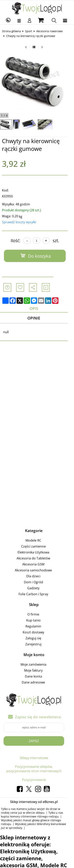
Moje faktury (37, 671)
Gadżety (37, 588)
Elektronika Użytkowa (36, 552)
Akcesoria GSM (37, 564)
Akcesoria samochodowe (37, 570)
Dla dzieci (37, 576)
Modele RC (37, 541)
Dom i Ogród (36, 582)
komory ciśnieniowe (15, 817)
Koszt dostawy (36, 632)
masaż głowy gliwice (25, 821)
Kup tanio (36, 620)
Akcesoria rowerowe (51, 31)
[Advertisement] (37, 398)
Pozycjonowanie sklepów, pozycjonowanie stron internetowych (37, 769)
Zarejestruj (37, 644)
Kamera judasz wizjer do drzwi (38, 809)
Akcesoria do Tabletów (37, 558)
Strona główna (13, 31)
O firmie (37, 615)
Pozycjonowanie (37, 780)
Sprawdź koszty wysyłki (20, 222)
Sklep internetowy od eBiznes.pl (37, 802)
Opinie (37, 318)
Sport (30, 31)
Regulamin (37, 626)
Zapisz (37, 741)
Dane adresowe (37, 683)
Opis (37, 308)
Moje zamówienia (36, 665)
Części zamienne (36, 547)
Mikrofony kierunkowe (39, 824)
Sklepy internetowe (37, 758)
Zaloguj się (37, 638)
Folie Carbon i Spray (37, 594)
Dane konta (36, 677)
